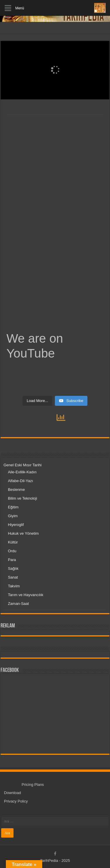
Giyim (13, 516)
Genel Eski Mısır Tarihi (23, 465)
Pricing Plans (33, 785)
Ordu (12, 551)
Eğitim (13, 507)
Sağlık (13, 568)
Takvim (14, 586)
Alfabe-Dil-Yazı (21, 481)
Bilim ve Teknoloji (22, 498)
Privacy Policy (16, 801)
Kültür (13, 542)
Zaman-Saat (18, 604)
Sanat (13, 577)
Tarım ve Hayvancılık (26, 595)
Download (13, 793)
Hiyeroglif (16, 525)
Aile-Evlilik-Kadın (22, 472)
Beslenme (16, 490)
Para (12, 560)
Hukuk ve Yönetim (23, 533)
